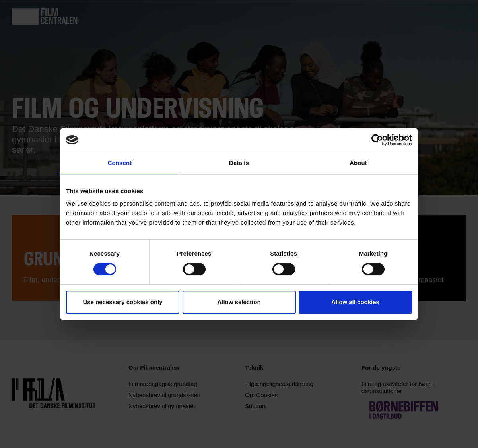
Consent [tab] (120, 163)
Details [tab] (239, 163)
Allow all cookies (355, 302)
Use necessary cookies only (122, 302)
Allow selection (239, 302)
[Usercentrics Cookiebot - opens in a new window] (377, 140)
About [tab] (358, 163)
